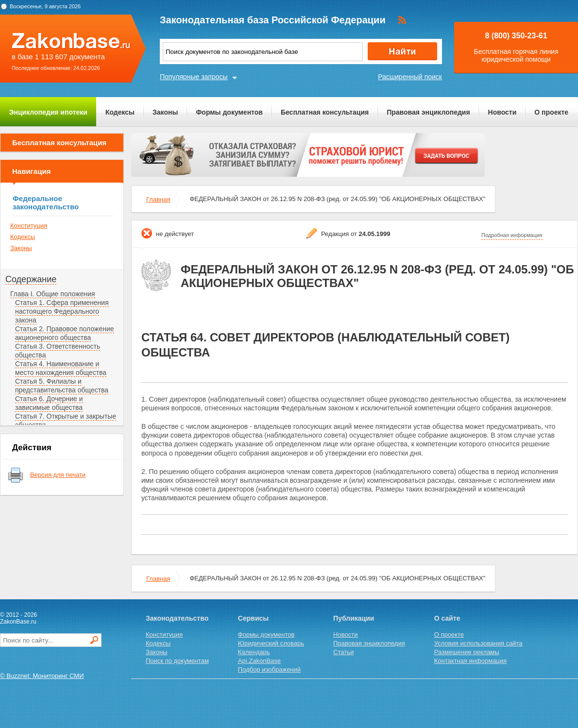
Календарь (254, 652)
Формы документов (229, 112)
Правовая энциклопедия (428, 112)
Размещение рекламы (467, 652)
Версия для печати (58, 475)
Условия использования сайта (478, 643)
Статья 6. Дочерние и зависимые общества (49, 403)
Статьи (343, 652)
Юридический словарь (271, 643)
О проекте (551, 112)
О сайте (447, 618)
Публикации (354, 618)
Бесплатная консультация (325, 112)
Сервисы (253, 618)
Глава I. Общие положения (53, 294)
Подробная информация (512, 235)
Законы (165, 112)
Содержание (31, 279)
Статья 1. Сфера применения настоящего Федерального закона (62, 311)
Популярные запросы (194, 77)
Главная (158, 199)
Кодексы (120, 112)
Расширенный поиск (410, 77)
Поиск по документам (177, 661)
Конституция (29, 226)
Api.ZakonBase (259, 661)
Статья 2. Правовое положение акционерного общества (65, 333)
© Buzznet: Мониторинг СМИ (42, 676)
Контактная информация (470, 661)
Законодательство (177, 618)
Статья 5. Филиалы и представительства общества (62, 386)
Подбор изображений (269, 669)
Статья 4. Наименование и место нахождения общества (61, 368)
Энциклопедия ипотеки (48, 112)
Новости (502, 112)
